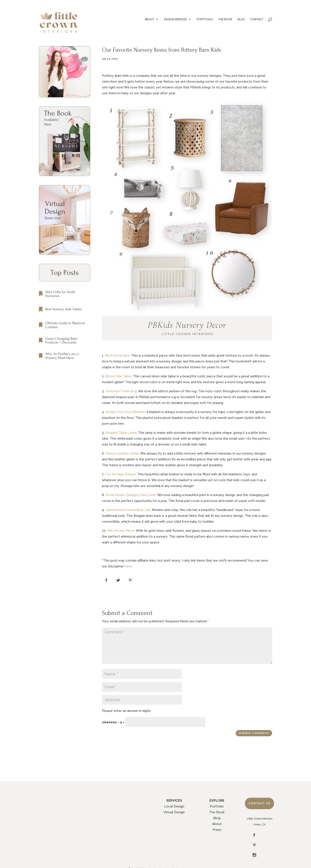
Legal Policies (174, 853)
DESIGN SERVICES (176, 19)
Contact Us (259, 803)
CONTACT (257, 19)
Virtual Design (174, 812)
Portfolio (217, 806)
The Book (217, 812)
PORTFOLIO (205, 19)
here (128, 566)
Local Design (174, 806)
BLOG (241, 19)
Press (217, 830)
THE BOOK (225, 19)
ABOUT (150, 19)
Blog (217, 818)
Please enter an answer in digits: (127, 711)
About (217, 824)
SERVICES (174, 801)
